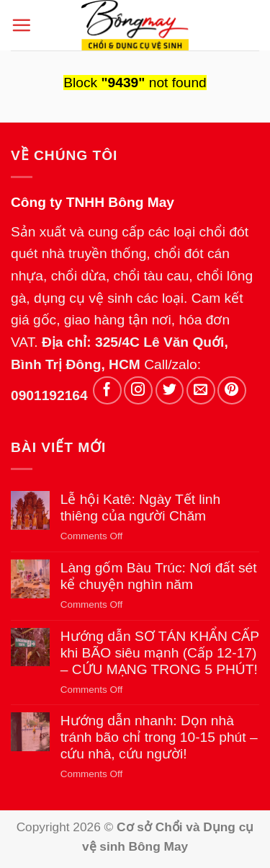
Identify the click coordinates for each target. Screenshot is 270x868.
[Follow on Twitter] (170, 391)
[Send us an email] (201, 391)
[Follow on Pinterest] (232, 391)
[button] (21, 25)
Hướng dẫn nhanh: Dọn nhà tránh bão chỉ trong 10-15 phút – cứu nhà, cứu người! (159, 737)
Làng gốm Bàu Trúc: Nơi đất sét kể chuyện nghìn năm (159, 576)
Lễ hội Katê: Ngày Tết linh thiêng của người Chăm (140, 508)
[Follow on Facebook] (107, 391)
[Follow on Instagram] (138, 391)
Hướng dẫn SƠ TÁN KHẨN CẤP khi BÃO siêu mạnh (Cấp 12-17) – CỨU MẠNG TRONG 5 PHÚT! (160, 653)
